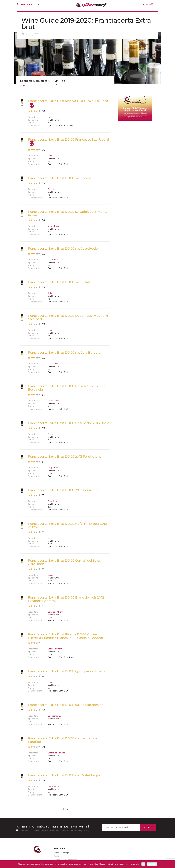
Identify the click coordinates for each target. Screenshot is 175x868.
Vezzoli (51, 538)
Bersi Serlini (53, 501)
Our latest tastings (62, 853)
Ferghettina (53, 468)
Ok (143, 864)
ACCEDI (148, 4)
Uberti (50, 156)
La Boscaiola (53, 401)
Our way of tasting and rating (66, 860)
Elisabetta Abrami (55, 612)
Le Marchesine (54, 716)
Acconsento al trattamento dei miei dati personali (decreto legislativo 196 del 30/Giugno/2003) (54, 831)
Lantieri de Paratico (56, 753)
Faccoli (51, 189)
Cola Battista (53, 364)
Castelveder (53, 260)
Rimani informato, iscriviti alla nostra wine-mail (53, 826)
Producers (58, 856)
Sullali (50, 293)
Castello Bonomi (55, 649)
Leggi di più (152, 864)
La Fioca (51, 117)
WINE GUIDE (28, 4)
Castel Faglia (53, 786)
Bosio (50, 434)
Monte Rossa (54, 226)
